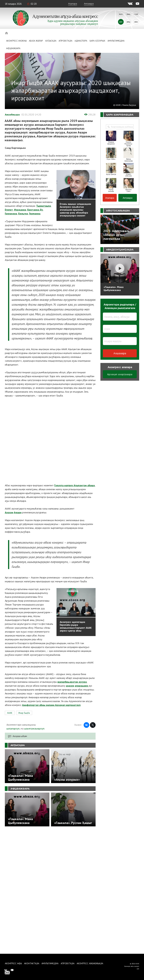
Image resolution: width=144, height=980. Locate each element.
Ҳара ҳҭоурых (97, 41)
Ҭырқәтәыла (44, 206)
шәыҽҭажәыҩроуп (34, 728)
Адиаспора (81, 41)
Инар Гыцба (24, 713)
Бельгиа (23, 214)
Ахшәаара (120, 353)
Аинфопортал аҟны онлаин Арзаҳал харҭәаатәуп (51, 705)
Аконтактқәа (32, 963)
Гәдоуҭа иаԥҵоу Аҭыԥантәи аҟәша (75, 485)
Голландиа (11, 214)
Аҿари (18, 512)
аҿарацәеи (82, 686)
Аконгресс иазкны (16, 41)
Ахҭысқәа (51, 41)
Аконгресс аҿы (13, 963)
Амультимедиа (116, 41)
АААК (10, 713)
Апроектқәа (65, 41)
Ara (136, 22)
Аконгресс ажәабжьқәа (90, 963)
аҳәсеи (70, 686)
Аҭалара (73, 4)
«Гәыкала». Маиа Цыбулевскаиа (114, 288)
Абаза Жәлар (36, 41)
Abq (128, 22)
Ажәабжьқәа (12, 114)
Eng (129, 14)
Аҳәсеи (9, 512)
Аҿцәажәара (13, 48)
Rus (121, 14)
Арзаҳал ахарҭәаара (120, 374)
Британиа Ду (35, 210)
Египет (9, 210)
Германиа (35, 214)
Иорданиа (20, 210)
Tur (136, 14)
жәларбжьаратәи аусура (72, 682)
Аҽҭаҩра (89, 4)
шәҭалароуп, (13, 728)
